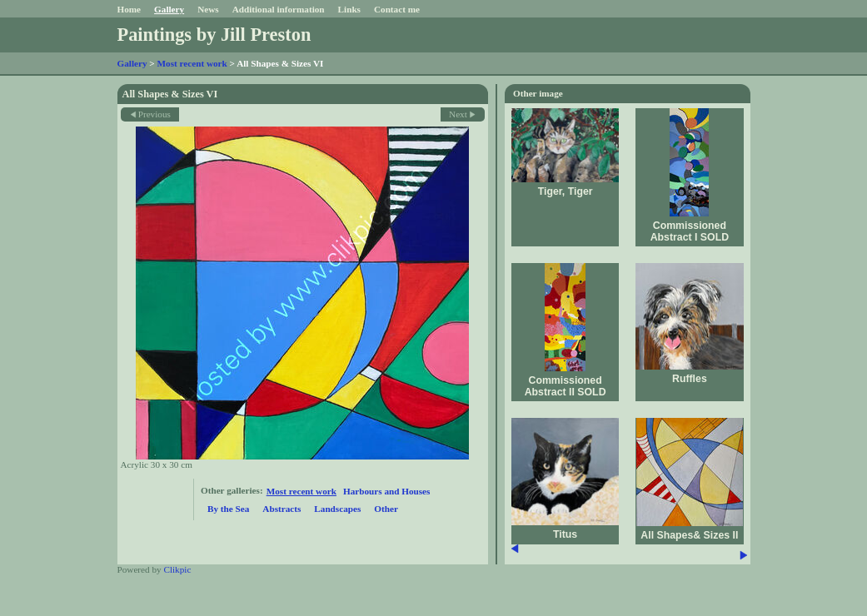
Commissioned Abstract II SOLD (566, 386)
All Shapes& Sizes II (689, 535)
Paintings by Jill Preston (214, 35)
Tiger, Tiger (566, 191)
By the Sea (228, 509)
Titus (565, 534)
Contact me (397, 9)
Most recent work (192, 63)
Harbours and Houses (386, 491)
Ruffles (690, 379)
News (208, 9)
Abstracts (282, 509)
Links (349, 9)
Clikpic (177, 569)
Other (386, 509)
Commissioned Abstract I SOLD (690, 231)
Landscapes (337, 509)
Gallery (169, 9)
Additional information (279, 9)
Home (130, 9)
